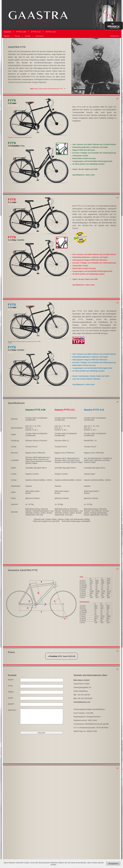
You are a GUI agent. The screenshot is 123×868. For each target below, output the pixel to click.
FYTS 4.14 (51, 32)
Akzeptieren (113, 864)
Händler (7, 36)
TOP (118, 99)
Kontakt (28, 36)
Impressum (40, 36)
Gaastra (8, 32)
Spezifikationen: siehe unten (84, 175)
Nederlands (115, 36)
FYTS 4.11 (36, 32)
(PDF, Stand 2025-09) (61, 656)
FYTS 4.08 (21, 32)
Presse (17, 36)
